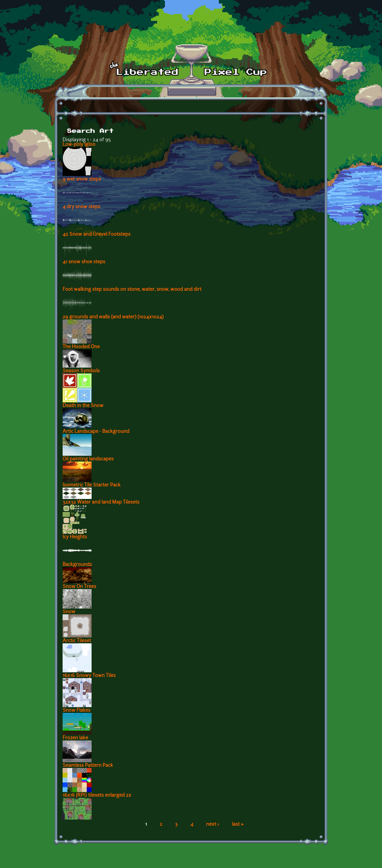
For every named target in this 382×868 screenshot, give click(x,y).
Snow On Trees (79, 587)
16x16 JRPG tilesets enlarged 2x (97, 796)
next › (213, 825)
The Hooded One (81, 347)
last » (238, 825)
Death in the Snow (83, 406)
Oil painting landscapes (88, 459)
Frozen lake (75, 738)
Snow (69, 612)
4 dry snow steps (81, 207)
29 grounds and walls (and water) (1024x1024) (113, 317)
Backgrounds (77, 565)
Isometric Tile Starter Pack (92, 485)
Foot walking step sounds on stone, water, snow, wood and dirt (132, 290)
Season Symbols (81, 371)
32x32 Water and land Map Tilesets (101, 502)
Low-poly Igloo (79, 145)
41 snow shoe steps (84, 262)
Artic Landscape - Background (96, 432)
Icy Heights (75, 537)
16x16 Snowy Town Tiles (89, 676)
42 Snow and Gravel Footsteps (97, 235)
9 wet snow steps (82, 179)
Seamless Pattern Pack (88, 766)
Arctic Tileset (77, 641)
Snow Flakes (77, 711)
